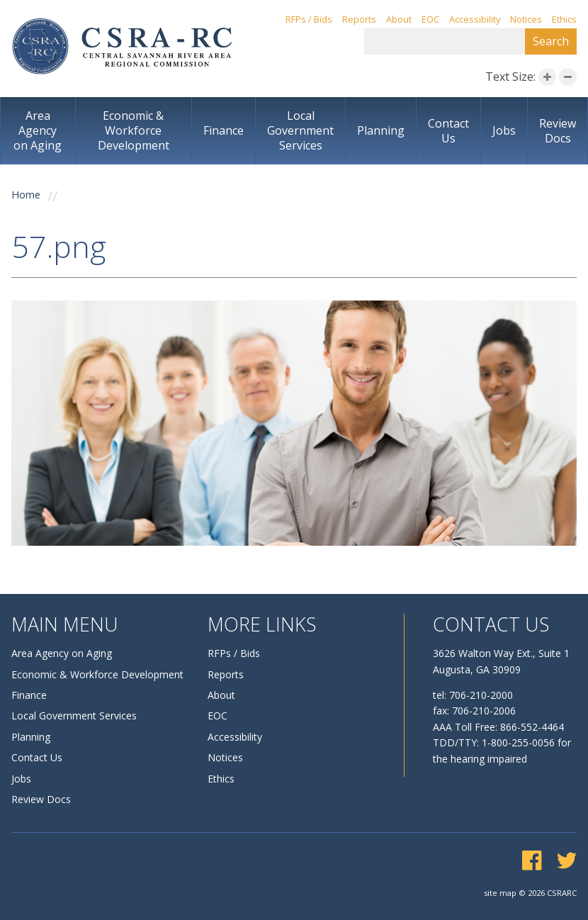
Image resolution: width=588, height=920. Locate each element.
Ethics (564, 19)
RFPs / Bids (309, 19)
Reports (359, 19)
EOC (430, 19)
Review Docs (558, 131)
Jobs (504, 130)
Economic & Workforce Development (134, 130)
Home (26, 195)
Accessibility (475, 19)
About (399, 19)
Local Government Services (300, 130)
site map (500, 893)
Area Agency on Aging (38, 130)
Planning (381, 130)
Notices (526, 19)
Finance (224, 130)
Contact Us (448, 131)
